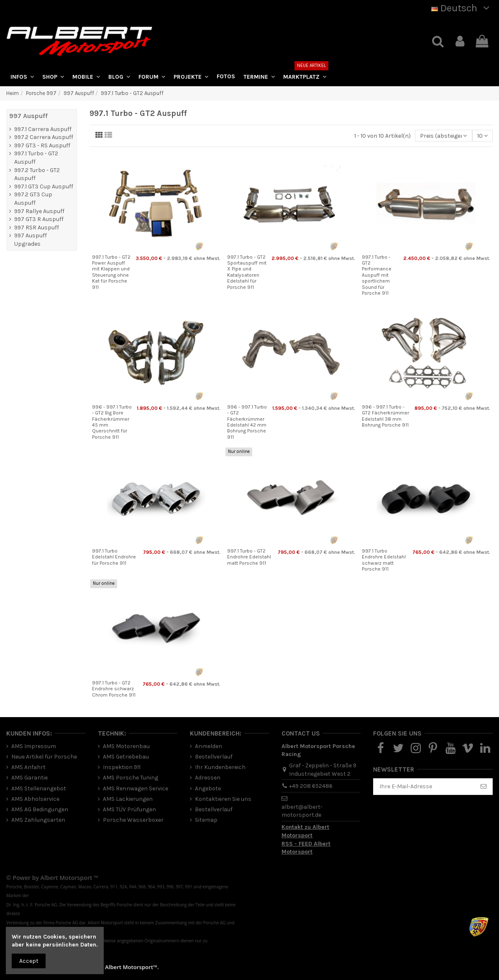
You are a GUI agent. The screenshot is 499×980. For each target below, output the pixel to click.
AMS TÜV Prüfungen (129, 809)
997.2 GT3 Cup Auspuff (33, 199)
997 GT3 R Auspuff (39, 219)
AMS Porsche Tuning (131, 778)
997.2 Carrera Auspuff (44, 137)
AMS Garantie (29, 778)
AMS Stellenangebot (39, 788)
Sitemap (206, 820)
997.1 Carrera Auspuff (43, 129)
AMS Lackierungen (128, 799)
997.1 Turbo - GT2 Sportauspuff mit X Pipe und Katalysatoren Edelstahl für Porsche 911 (247, 272)
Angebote (208, 788)
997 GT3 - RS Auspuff (42, 145)
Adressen (208, 778)
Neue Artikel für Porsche (44, 757)
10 (482, 136)
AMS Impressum (34, 746)
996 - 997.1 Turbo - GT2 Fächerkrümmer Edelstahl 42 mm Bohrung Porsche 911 (247, 422)
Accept (29, 961)
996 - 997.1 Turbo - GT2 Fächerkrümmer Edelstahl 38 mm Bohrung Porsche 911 (385, 416)
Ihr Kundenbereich (220, 767)
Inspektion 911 (122, 767)
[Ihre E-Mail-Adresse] (424, 787)
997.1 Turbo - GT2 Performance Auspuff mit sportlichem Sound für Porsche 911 (377, 275)
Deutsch (462, 8)
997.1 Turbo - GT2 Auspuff (36, 158)
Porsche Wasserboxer (133, 820)
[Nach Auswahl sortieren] (443, 136)
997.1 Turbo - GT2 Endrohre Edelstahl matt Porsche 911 (249, 557)
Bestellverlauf (214, 757)
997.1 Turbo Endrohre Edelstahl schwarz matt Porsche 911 (384, 560)
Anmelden (209, 746)
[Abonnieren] (484, 787)
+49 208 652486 (311, 786)
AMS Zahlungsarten (38, 820)
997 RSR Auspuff (37, 228)
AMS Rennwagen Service (136, 788)
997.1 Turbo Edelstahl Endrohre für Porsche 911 (114, 557)
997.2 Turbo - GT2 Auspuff (37, 174)
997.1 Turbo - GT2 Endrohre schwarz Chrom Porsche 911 (114, 689)
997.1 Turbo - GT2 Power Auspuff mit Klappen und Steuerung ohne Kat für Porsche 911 (111, 272)
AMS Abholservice (35, 799)
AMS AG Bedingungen (40, 809)
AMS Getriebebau (126, 757)
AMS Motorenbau (126, 746)
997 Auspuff (28, 116)
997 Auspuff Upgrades (31, 240)
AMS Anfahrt (28, 767)
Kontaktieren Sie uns (223, 799)
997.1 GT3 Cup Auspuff (44, 186)
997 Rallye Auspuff (39, 211)
